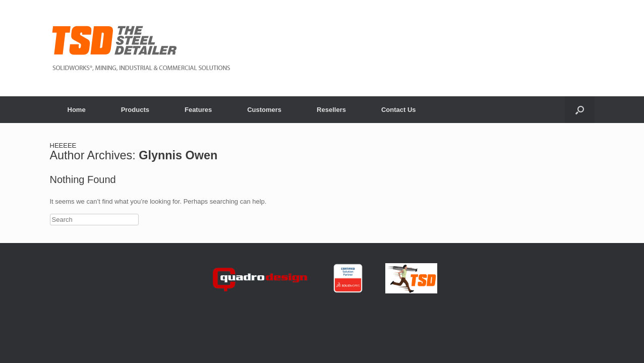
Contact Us (399, 110)
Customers (264, 110)
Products (135, 110)
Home (77, 110)
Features (198, 110)
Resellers (331, 110)
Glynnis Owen (178, 155)
